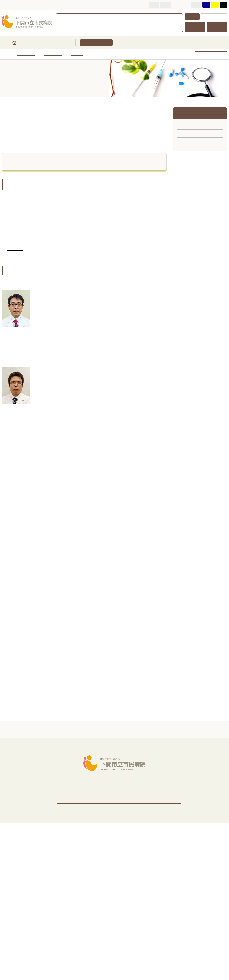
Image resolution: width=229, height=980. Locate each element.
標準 (154, 5)
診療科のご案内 (193, 126)
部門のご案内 (192, 142)
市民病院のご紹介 (201, 43)
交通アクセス (195, 27)
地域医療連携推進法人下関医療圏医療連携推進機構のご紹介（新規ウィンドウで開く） (119, 960)
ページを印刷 (214, 55)
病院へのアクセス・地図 (80, 955)
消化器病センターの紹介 (21, 135)
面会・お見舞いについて (127, 23)
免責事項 (142, 903)
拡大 (166, 5)
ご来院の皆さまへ (50, 43)
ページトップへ (115, 889)
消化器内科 (15, 243)
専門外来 (77, 55)
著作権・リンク (169, 903)
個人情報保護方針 (113, 903)
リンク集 (56, 903)
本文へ (7, 5)
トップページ (26, 55)
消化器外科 (15, 249)
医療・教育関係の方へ (147, 43)
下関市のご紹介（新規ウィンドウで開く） (137, 955)
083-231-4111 (90, 17)
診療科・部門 (96, 43)
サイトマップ (217, 27)
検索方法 (192, 16)
